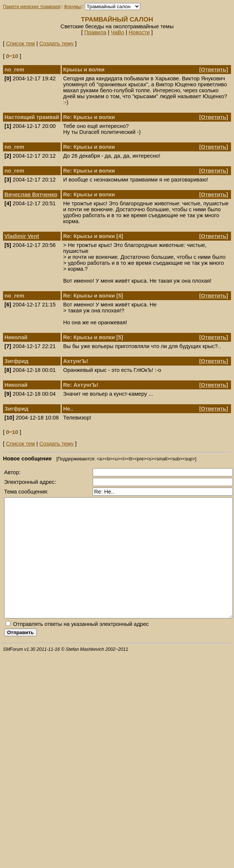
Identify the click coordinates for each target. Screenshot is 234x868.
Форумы (73, 7)
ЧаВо (118, 32)
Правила (95, 32)
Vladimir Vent (22, 236)
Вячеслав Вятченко (31, 195)
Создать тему (57, 44)
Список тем (20, 44)
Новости (139, 32)
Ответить (214, 70)
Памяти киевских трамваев (32, 7)
